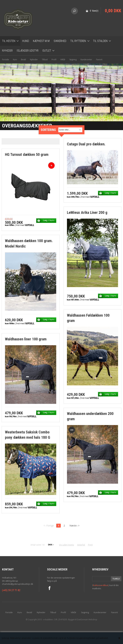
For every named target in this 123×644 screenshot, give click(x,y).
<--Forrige (49, 526)
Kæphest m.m (41, 41)
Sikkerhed (60, 41)
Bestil (23, 60)
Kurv (15, 60)
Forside (6, 60)
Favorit (99, 60)
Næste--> (74, 526)
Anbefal (81, 545)
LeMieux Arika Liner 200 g (87, 213)
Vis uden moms (67, 545)
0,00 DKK (113, 11)
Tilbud (45, 60)
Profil (54, 60)
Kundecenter (86, 60)
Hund (26, 41)
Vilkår (63, 60)
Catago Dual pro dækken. (86, 144)
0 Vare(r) (94, 11)
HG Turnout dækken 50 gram (27, 155)
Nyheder (7, 51)
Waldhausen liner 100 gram (26, 339)
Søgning (73, 60)
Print (90, 545)
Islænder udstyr (28, 51)
